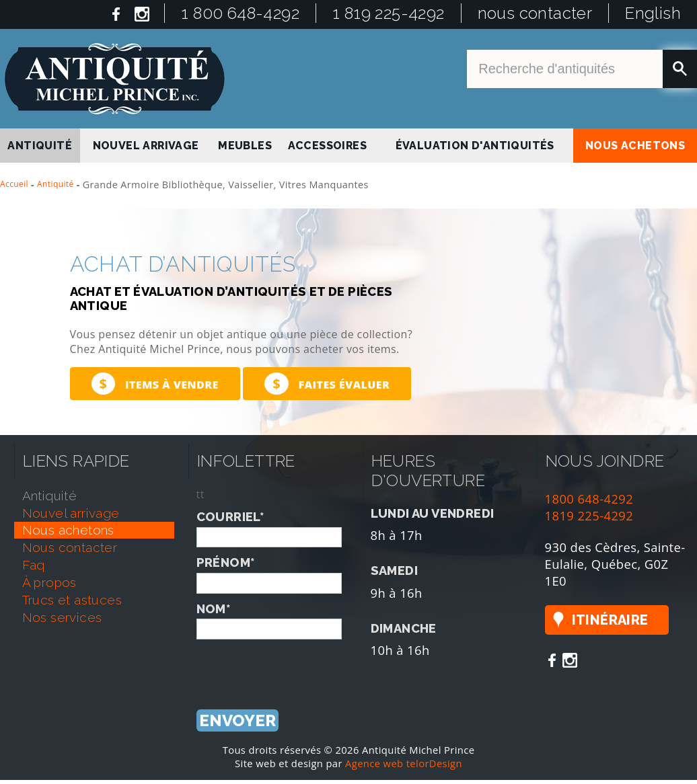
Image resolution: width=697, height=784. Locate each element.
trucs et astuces (72, 600)
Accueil (14, 184)
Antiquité (56, 184)
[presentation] (299, 666)
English (653, 13)
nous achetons (635, 146)
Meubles (245, 146)
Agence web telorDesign (404, 763)
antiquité (40, 146)
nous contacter (535, 13)
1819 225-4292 (589, 515)
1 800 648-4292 (240, 13)
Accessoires (327, 146)
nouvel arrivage (146, 146)
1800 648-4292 (589, 499)
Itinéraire (610, 620)
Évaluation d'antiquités (475, 146)
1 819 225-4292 (389, 13)
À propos (49, 582)
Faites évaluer (327, 384)
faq (34, 565)
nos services (62, 617)
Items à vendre (155, 384)
